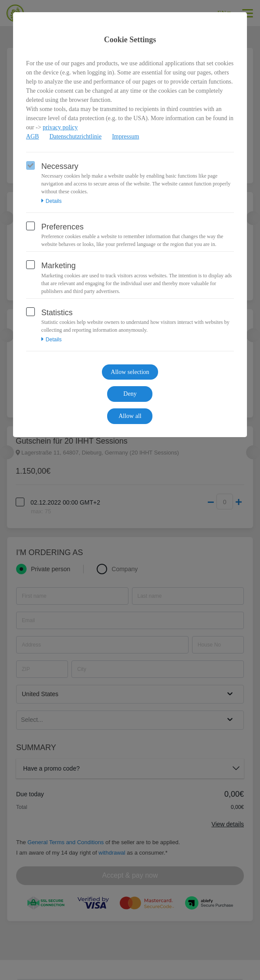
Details (52, 201)
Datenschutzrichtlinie (75, 136)
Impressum (125, 136)
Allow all (130, 416)
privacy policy (60, 127)
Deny (130, 394)
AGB (33, 136)
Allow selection (130, 372)
